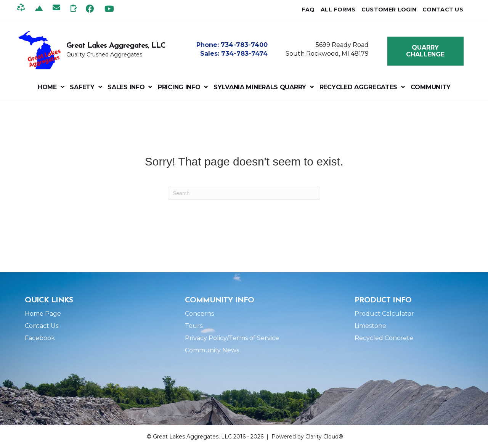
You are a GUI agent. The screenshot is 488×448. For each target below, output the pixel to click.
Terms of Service (254, 338)
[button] (90, 9)
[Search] (244, 193)
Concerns (199, 314)
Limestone (370, 326)
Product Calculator (384, 314)
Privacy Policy (206, 338)
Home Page (43, 314)
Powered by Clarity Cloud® (307, 437)
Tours (194, 326)
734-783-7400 (244, 45)
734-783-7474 (244, 54)
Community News (212, 350)
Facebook (40, 338)
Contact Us (42, 326)
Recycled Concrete (384, 338)
